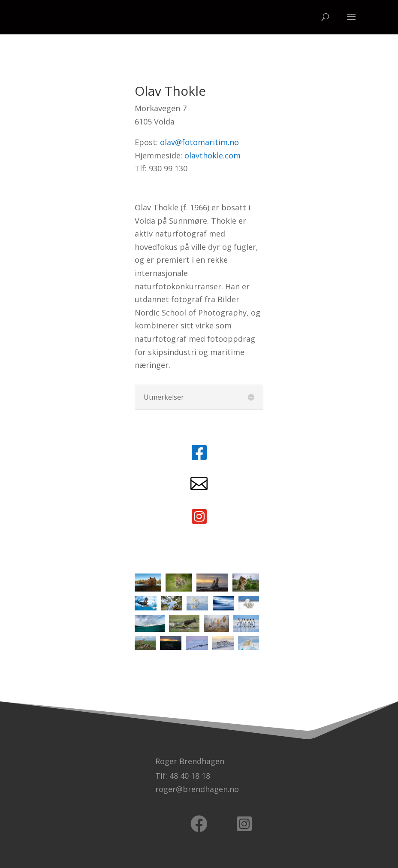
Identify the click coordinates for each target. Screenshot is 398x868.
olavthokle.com (213, 155)
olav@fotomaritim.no (199, 142)
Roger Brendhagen (190, 761)
